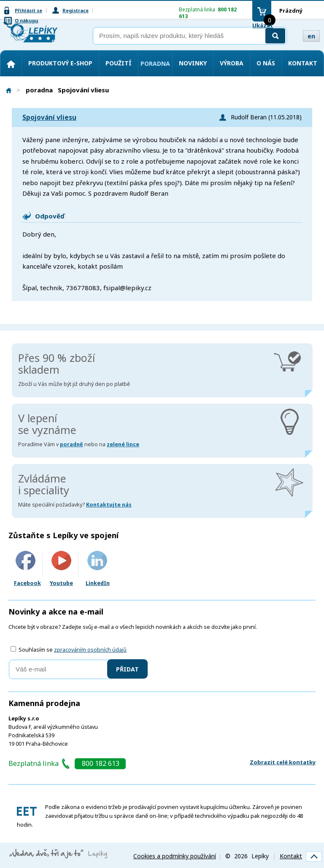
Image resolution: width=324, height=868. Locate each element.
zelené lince (123, 444)
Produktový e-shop (60, 63)
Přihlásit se (28, 10)
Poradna (155, 63)
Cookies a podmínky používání (175, 856)
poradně (72, 444)
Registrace (76, 10)
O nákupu (27, 20)
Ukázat (263, 25)
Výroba (232, 63)
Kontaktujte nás (109, 505)
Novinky (193, 63)
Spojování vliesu (49, 117)
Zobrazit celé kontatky (283, 762)
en (311, 36)
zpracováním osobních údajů (90, 650)
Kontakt (303, 63)
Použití (119, 63)
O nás (266, 63)
